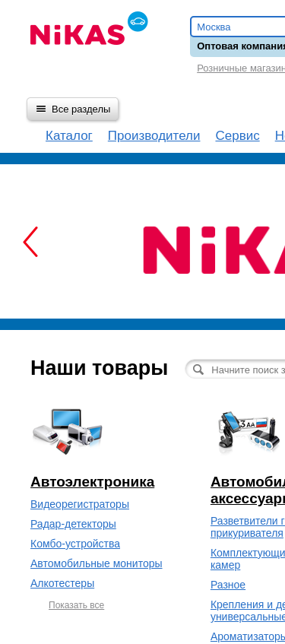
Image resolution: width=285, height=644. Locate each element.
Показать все (76, 605)
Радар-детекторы (73, 524)
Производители (154, 136)
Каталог (69, 136)
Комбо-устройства (75, 544)
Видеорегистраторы (80, 504)
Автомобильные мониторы (97, 563)
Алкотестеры (62, 583)
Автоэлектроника (92, 482)
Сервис (237, 136)
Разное (228, 585)
